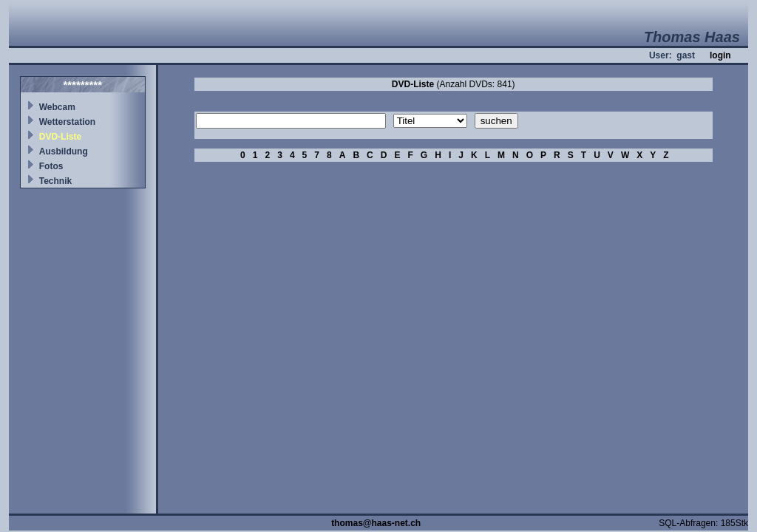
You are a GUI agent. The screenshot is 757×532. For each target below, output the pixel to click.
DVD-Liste (60, 137)
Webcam (57, 107)
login (720, 55)
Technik (55, 181)
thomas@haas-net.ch (376, 523)
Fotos (51, 166)
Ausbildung (64, 151)
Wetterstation (67, 122)
